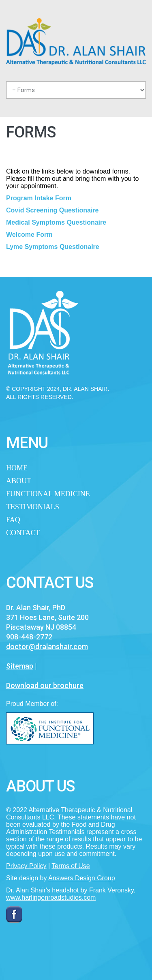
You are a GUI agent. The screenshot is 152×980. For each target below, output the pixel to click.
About (19, 481)
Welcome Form (29, 235)
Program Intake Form (39, 198)
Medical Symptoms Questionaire (56, 222)
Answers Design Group (82, 878)
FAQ (13, 520)
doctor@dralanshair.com (47, 647)
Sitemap (20, 666)
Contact (23, 533)
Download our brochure (45, 685)
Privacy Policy (26, 866)
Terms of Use (71, 866)
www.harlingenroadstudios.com (51, 897)
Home (17, 468)
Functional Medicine (48, 494)
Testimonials (33, 507)
